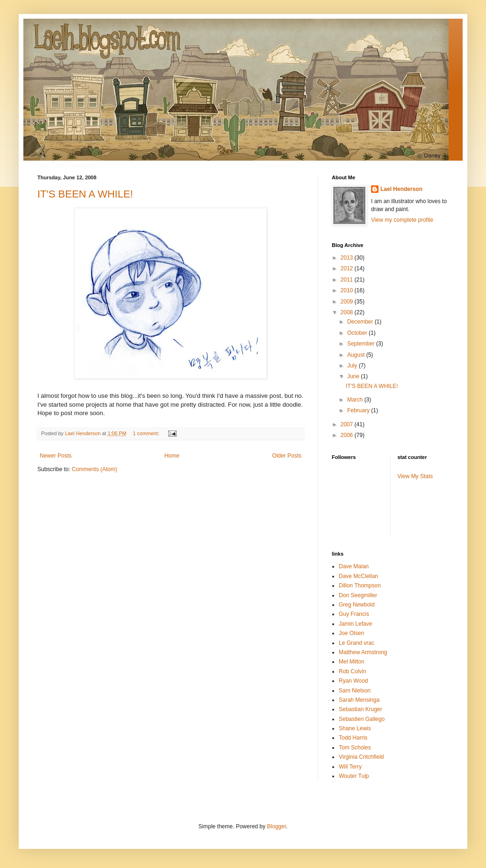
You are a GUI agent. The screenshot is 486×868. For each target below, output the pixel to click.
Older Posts (287, 456)
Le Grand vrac (357, 643)
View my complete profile (402, 220)
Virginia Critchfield (361, 757)
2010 (348, 290)
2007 (348, 424)
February (359, 410)
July (353, 366)
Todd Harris (353, 738)
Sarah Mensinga (359, 700)
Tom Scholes (355, 748)
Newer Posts (56, 456)
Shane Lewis (355, 728)
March (356, 400)
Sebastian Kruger (361, 709)
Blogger (276, 826)
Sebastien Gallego (362, 719)
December (361, 322)
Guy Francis (354, 614)
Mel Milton (352, 662)
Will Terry (350, 767)
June (354, 376)
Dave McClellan (358, 576)
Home (172, 456)
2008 (348, 312)
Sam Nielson (355, 691)
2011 (348, 280)
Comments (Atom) (94, 469)
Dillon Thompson (360, 586)
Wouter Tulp (354, 776)
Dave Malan (354, 566)
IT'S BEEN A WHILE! (85, 194)
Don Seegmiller (358, 595)
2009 (348, 302)
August (357, 355)
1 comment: (147, 433)
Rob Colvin (353, 671)
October (358, 333)
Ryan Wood (353, 681)
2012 (348, 268)
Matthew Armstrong (363, 652)
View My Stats (415, 476)
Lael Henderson (401, 189)
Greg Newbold (357, 605)
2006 (348, 435)
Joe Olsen (351, 633)
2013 (348, 258)
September (362, 344)
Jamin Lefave (355, 624)
